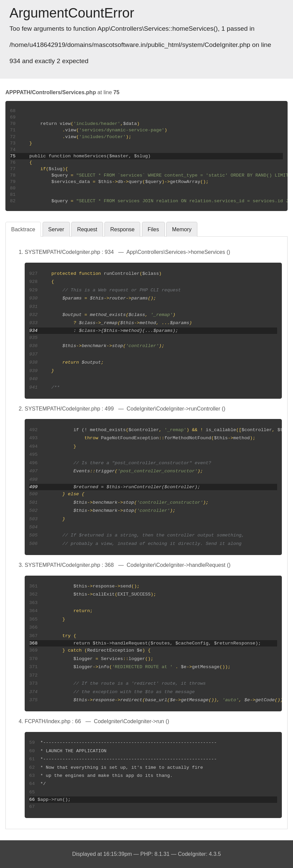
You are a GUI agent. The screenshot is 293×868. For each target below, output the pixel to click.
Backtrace (23, 229)
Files (153, 229)
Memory (182, 229)
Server (56, 229)
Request (87, 229)
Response (122, 229)
